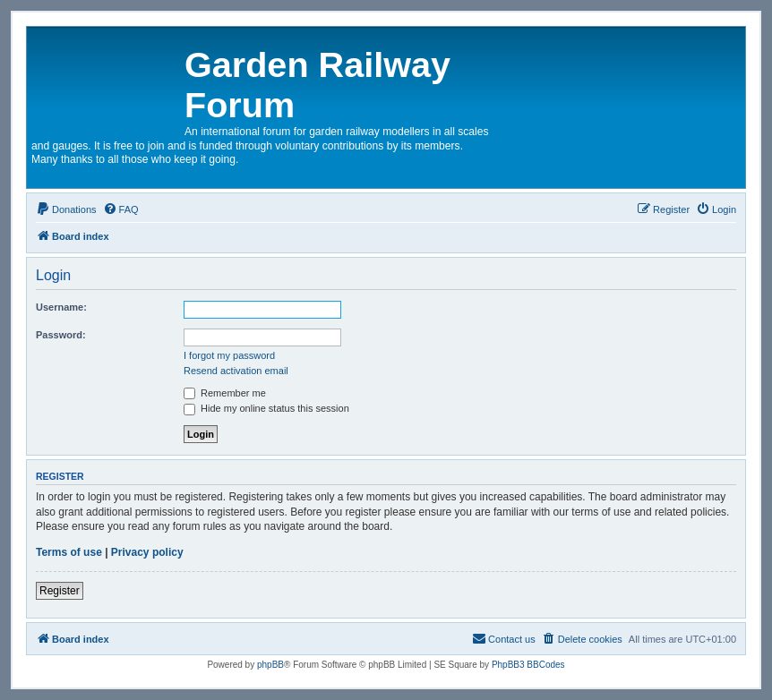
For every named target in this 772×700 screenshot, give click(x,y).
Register (60, 591)
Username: (61, 307)
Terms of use (69, 552)
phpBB (270, 665)
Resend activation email (236, 371)
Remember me (225, 393)
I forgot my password (229, 355)
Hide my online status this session (266, 408)
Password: (61, 335)
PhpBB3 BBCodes (528, 665)
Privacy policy (147, 552)
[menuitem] (66, 209)
